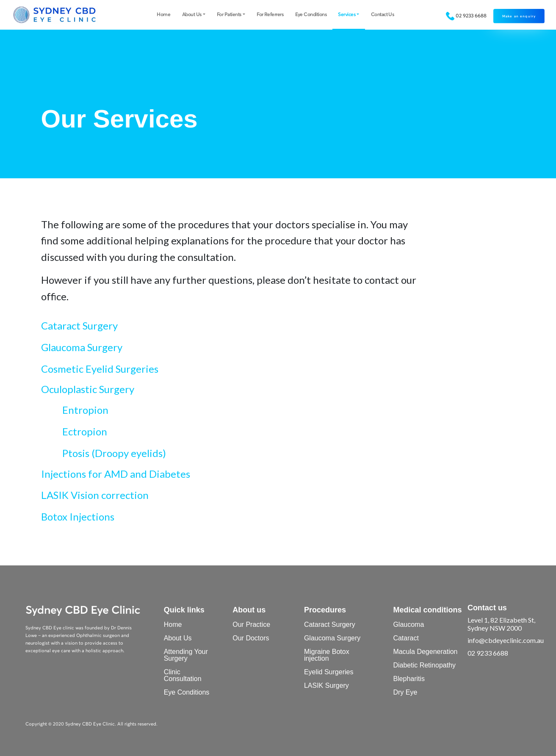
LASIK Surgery (326, 685)
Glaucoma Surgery (332, 638)
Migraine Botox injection (327, 655)
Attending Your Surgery (186, 655)
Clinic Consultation (183, 675)
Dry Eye (405, 692)
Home (163, 14)
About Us (192, 14)
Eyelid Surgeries (329, 672)
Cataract (406, 638)
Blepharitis (409, 679)
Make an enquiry (519, 16)
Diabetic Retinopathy (424, 665)
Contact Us (383, 14)
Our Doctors (251, 638)
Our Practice (251, 624)
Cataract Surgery (330, 624)
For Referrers (270, 14)
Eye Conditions (311, 14)
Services (347, 14)
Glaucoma (408, 624)
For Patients (229, 14)
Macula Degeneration (425, 652)
